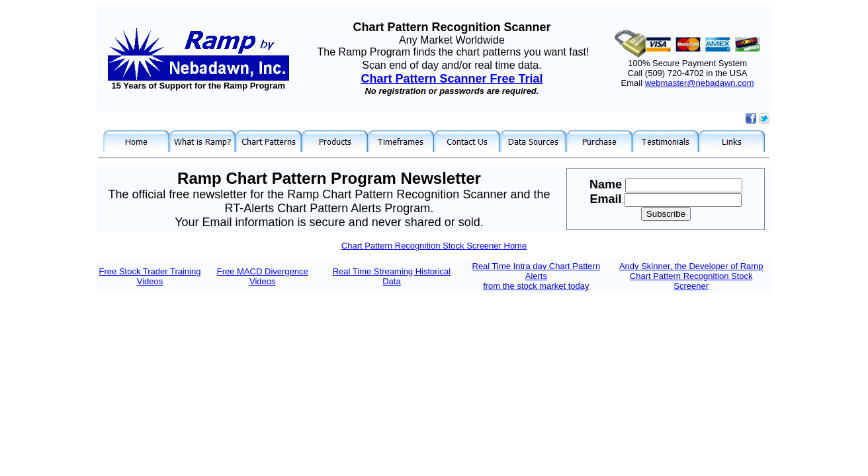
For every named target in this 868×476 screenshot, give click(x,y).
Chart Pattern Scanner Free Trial (452, 79)
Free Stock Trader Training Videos (150, 276)
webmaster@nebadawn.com (700, 83)
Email (607, 199)
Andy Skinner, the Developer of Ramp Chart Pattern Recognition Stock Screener (691, 276)
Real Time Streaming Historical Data (392, 276)
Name (607, 184)
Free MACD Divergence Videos (263, 276)
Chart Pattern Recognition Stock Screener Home (434, 246)
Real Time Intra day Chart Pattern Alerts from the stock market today (537, 276)
